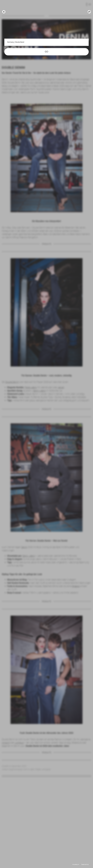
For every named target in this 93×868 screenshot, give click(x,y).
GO (47, 52)
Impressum (76, 864)
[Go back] (4, 12)
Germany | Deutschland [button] (46, 42)
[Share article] (89, 12)
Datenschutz (85, 864)
